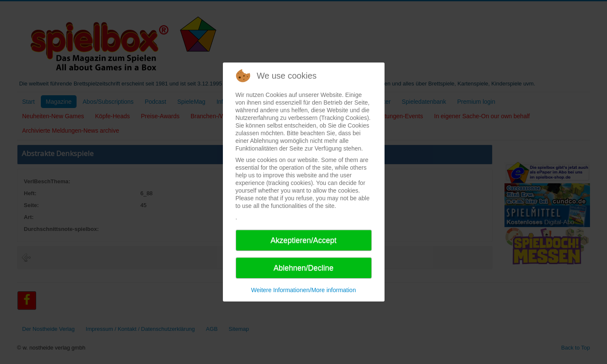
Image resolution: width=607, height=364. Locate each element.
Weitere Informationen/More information (303, 290)
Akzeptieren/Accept (303, 240)
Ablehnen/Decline (303, 268)
